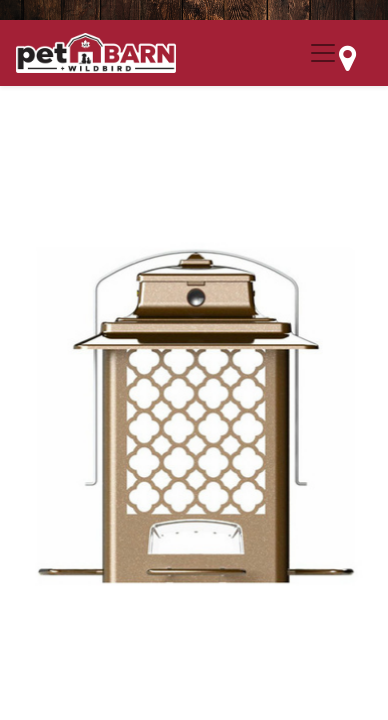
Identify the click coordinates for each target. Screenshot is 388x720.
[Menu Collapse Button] (323, 53)
